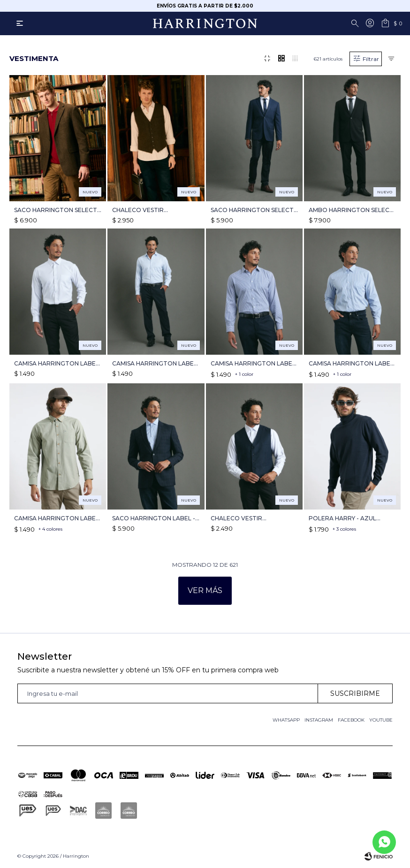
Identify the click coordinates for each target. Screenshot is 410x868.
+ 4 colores (50, 529)
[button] (357, 23)
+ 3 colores (344, 529)
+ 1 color (244, 374)
